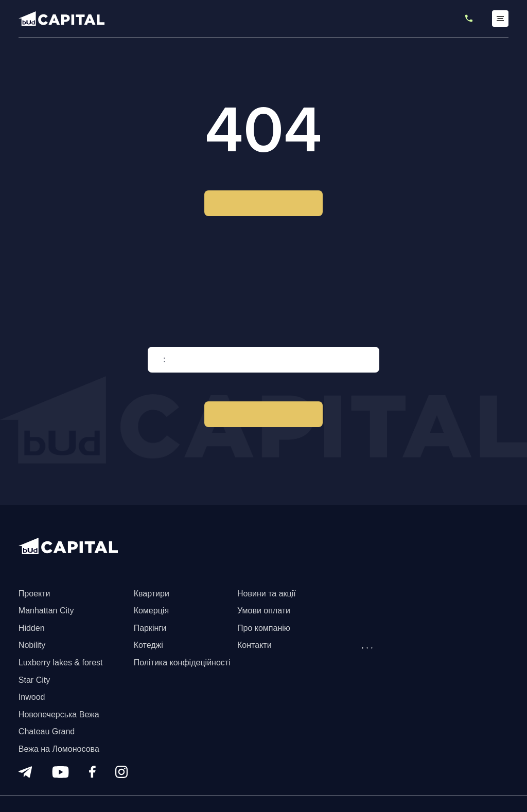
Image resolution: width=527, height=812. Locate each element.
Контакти (254, 645)
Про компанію (264, 628)
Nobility (32, 645)
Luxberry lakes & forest (61, 663)
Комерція (151, 611)
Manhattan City (46, 611)
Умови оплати (264, 611)
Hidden (32, 628)
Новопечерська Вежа (59, 714)
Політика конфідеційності (182, 663)
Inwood (32, 697)
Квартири (152, 594)
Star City (34, 680)
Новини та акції (267, 594)
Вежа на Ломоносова (59, 749)
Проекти (34, 594)
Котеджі (148, 645)
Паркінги (150, 628)
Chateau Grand (47, 731)
